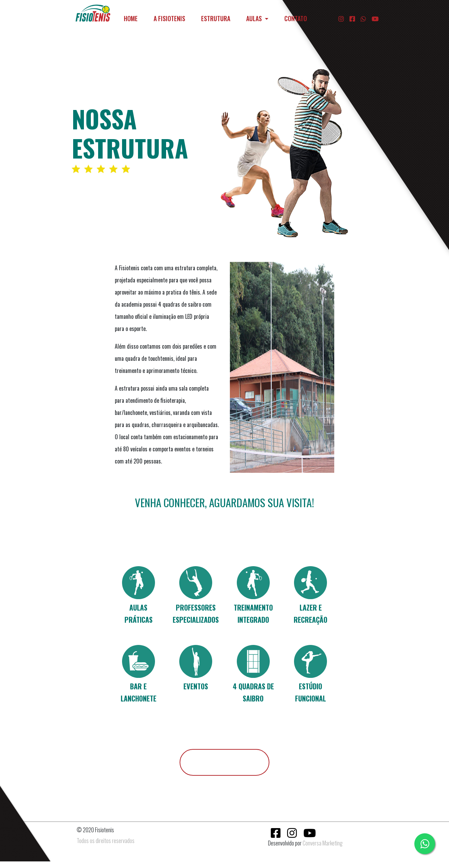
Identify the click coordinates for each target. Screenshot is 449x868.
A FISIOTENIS (169, 18)
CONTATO (296, 18)
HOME (132, 18)
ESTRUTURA (216, 18)
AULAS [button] (255, 18)
